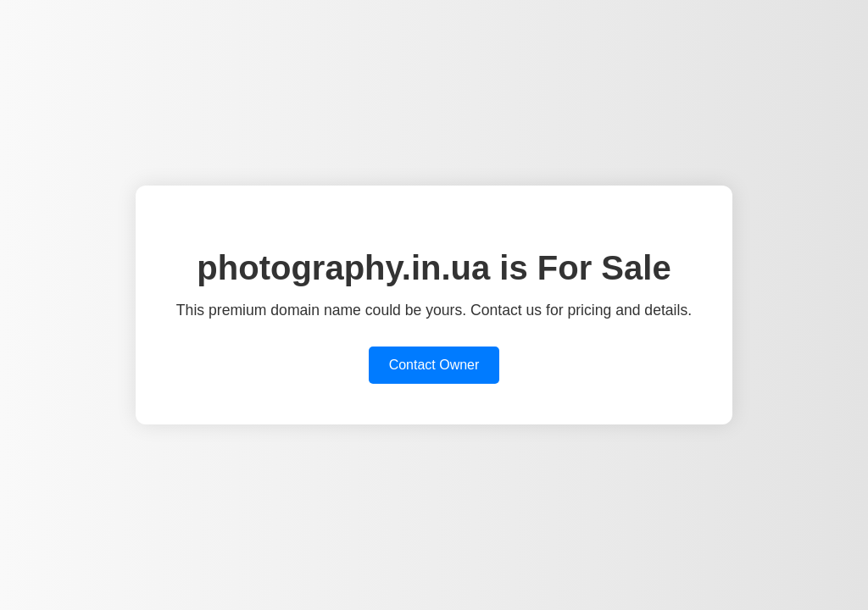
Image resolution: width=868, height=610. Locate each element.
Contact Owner (434, 365)
